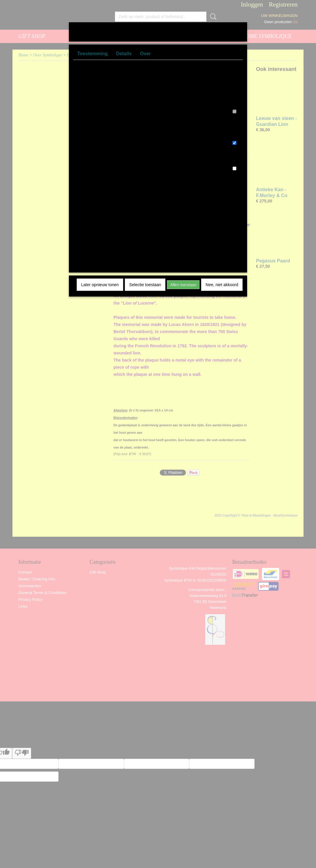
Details (124, 54)
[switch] (234, 111)
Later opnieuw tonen (100, 285)
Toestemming (93, 54)
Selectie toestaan (145, 285)
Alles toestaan (183, 285)
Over (145, 54)
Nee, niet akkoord (222, 285)
